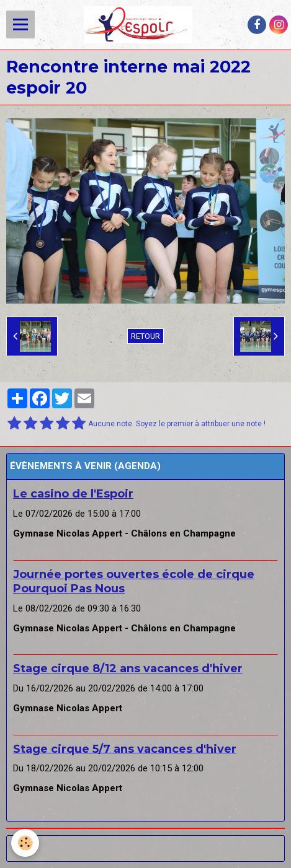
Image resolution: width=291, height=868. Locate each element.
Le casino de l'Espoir (73, 494)
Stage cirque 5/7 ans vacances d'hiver (125, 748)
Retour (145, 336)
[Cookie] (25, 843)
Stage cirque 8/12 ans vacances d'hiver (128, 669)
